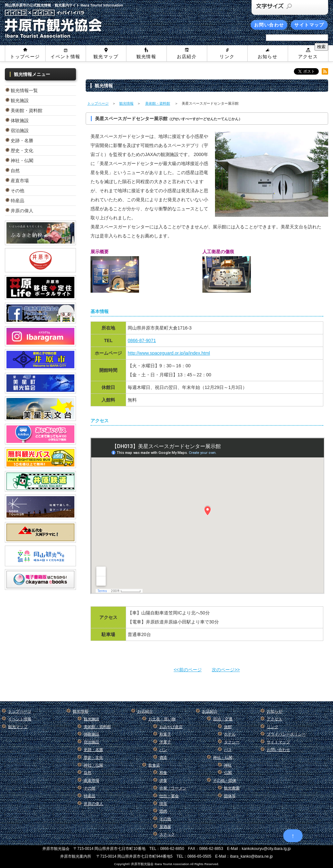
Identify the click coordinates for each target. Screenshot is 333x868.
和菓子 (165, 734)
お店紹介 (187, 57)
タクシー (232, 742)
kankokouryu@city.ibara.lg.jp (266, 849)
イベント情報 (65, 57)
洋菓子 (165, 742)
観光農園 (232, 788)
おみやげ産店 (171, 727)
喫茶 (163, 804)
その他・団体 (225, 780)
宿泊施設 (20, 131)
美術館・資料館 (27, 110)
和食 (163, 773)
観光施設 (20, 100)
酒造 (163, 758)
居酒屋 (165, 827)
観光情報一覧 (24, 90)
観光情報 (146, 57)
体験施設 (20, 120)
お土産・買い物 (162, 719)
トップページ (25, 57)
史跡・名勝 (22, 141)
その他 (17, 191)
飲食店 (154, 765)
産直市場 (20, 181)
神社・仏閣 (22, 161)
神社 (228, 765)
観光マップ (106, 57)
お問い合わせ (269, 25)
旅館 (228, 727)
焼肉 (163, 811)
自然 (15, 171)
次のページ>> (226, 670)
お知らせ (268, 57)
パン (163, 750)
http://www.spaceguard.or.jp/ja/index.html (169, 353)
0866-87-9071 (142, 340)
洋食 (163, 780)
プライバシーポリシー (286, 734)
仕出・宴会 (169, 796)
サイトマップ (309, 25)
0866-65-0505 (199, 856)
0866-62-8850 (172, 849)
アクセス (308, 57)
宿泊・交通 (223, 719)
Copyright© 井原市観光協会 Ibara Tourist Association (152, 864)
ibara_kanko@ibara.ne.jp (251, 856)
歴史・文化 (22, 151)
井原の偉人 (22, 211)
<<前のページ (188, 670)
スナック (167, 834)
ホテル (230, 734)
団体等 (230, 796)
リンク (227, 57)
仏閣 (228, 773)
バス (228, 750)
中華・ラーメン (173, 788)
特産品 (17, 201)
